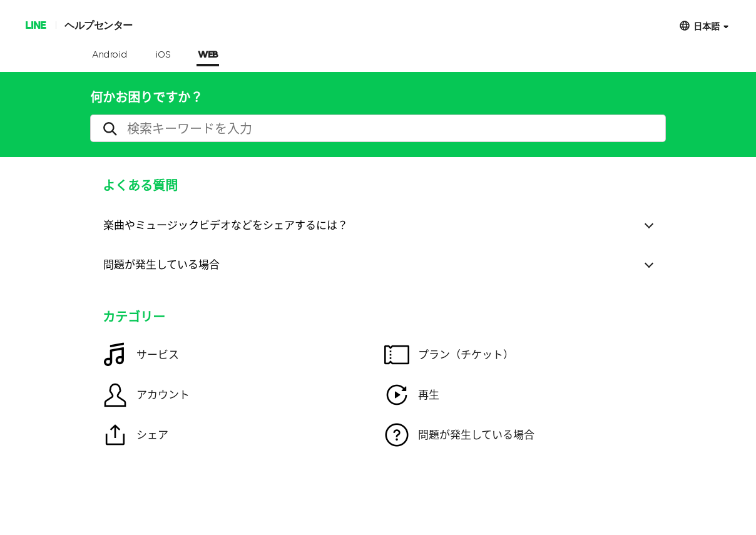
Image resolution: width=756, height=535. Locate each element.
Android (110, 55)
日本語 (707, 25)
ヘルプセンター (99, 25)
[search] (378, 128)
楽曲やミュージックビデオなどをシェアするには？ (226, 224)
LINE (35, 25)
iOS (163, 55)
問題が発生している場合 (161, 264)
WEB (208, 55)
